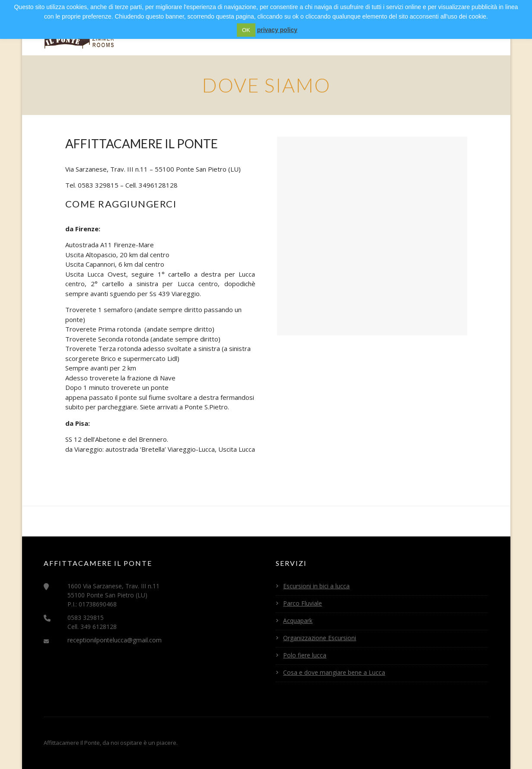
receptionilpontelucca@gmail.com (115, 640)
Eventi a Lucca (313, 35)
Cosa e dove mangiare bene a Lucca (334, 672)
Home (186, 35)
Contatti (473, 35)
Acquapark (298, 621)
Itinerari (368, 35)
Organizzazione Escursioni (320, 638)
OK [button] (246, 30)
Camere (223, 35)
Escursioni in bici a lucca (316, 586)
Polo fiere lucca (305, 655)
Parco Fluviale (303, 603)
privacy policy (277, 30)
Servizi (262, 35)
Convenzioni (420, 35)
